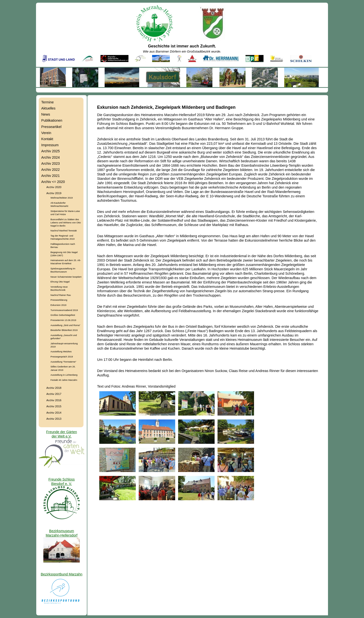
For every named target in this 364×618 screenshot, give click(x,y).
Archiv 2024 (51, 157)
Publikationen (52, 120)
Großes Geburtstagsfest (63, 315)
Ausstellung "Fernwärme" (64, 362)
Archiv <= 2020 (53, 182)
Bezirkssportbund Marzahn (61, 574)
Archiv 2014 (54, 413)
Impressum (50, 145)
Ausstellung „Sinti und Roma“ (65, 325)
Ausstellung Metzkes (61, 351)
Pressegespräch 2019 (62, 357)
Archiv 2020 (54, 187)
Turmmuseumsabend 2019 (64, 310)
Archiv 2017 (54, 394)
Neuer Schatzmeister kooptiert (66, 277)
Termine (48, 102)
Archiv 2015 (54, 406)
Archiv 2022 (51, 170)
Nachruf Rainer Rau (61, 295)
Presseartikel (51, 127)
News (46, 114)
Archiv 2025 (51, 151)
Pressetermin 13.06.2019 (63, 320)
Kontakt (47, 139)
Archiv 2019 (54, 193)
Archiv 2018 (54, 388)
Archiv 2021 (51, 176)
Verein (46, 133)
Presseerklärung (59, 300)
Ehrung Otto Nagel (60, 282)
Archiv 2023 (51, 164)
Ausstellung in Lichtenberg (64, 375)
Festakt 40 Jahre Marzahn (64, 380)
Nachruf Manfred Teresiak (64, 231)
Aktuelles (48, 108)
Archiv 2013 (54, 419)
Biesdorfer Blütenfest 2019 (64, 330)
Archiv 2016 (54, 400)
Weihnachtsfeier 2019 (62, 198)
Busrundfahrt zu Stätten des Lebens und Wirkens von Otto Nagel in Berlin (66, 223)
